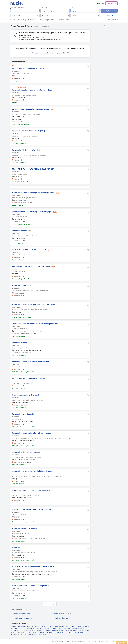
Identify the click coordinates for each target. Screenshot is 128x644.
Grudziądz (65, 626)
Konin (15, 628)
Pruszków (17, 481)
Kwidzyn (30, 628)
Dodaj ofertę (111, 3)
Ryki (36, 632)
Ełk (51, 626)
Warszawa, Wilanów (20, 353)
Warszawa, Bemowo (20, 405)
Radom (15, 632)
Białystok (25, 626)
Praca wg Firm (92, 641)
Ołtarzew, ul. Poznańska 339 (23, 334)
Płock (79, 630)
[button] (88, 66)
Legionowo (38, 628)
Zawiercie (41, 634)
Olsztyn (30, 630)
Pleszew (72, 630)
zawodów (115, 20)
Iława (73, 626)
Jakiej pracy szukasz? (17, 8)
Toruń (71, 632)
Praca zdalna (69, 641)
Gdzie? (73, 8)
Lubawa (47, 628)
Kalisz (80, 626)
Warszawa (17, 78)
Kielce (87, 626)
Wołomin (24, 634)
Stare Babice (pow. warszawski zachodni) (27, 538)
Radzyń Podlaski (26, 632)
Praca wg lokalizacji (57, 641)
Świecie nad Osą (61, 632)
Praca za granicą (80, 641)
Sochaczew (50, 632)
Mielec (75, 628)
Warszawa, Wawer (20, 462)
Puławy (87, 630)
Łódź (68, 628)
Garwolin (57, 626)
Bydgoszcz (43, 626)
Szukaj (110, 11)
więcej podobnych (50, 604)
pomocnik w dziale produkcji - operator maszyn (31, 109)
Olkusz (23, 630)
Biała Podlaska (15, 626)
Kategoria (44, 8)
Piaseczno (64, 630)
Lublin (54, 628)
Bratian (35, 626)
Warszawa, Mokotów (21, 203)
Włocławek (14, 634)
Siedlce (42, 632)
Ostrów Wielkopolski (52, 630)
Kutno (23, 628)
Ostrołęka (39, 630)
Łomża (61, 628)
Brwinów (16, 122)
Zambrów (32, 634)
